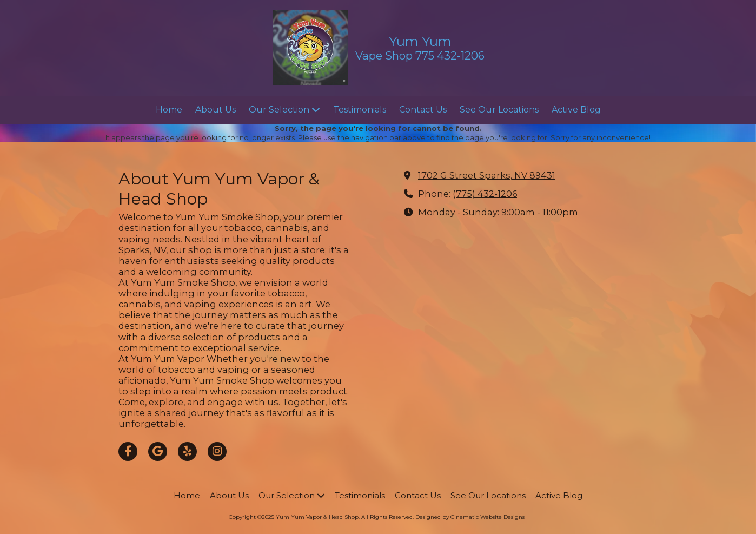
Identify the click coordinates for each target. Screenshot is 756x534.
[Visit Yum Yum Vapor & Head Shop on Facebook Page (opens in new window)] (128, 451)
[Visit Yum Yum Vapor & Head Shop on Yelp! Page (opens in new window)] (187, 451)
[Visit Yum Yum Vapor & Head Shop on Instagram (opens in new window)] (217, 451)
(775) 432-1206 (485, 194)
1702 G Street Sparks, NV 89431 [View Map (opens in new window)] (487, 175)
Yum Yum (420, 41)
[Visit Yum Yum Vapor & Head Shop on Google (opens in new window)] (158, 451)
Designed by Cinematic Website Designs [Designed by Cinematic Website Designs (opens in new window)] (470, 517)
